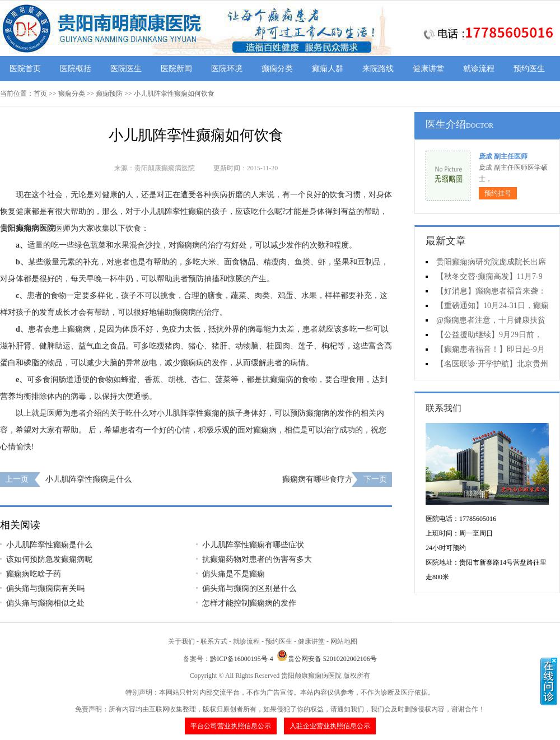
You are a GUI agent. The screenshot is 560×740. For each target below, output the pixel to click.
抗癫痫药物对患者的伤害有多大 (257, 559)
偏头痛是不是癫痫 (234, 574)
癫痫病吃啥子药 (34, 574)
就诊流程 (479, 69)
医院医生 (126, 69)
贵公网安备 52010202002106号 (327, 659)
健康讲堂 (428, 69)
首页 (40, 94)
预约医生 (529, 69)
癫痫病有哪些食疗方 (318, 479)
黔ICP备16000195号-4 (242, 659)
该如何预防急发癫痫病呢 (49, 559)
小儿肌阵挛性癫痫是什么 (88, 479)
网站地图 (344, 641)
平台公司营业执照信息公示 (231, 726)
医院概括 (76, 69)
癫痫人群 (328, 69)
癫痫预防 (109, 94)
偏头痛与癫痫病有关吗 (45, 588)
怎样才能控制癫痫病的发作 (249, 603)
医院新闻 (176, 69)
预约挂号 (498, 193)
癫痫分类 (277, 69)
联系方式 (214, 641)
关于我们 (181, 641)
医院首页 (25, 69)
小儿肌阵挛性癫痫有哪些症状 (253, 545)
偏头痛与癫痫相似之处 (45, 603)
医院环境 (227, 69)
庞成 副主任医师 (503, 156)
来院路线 (378, 69)
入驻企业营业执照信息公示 (330, 726)
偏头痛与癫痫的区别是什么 (249, 588)
